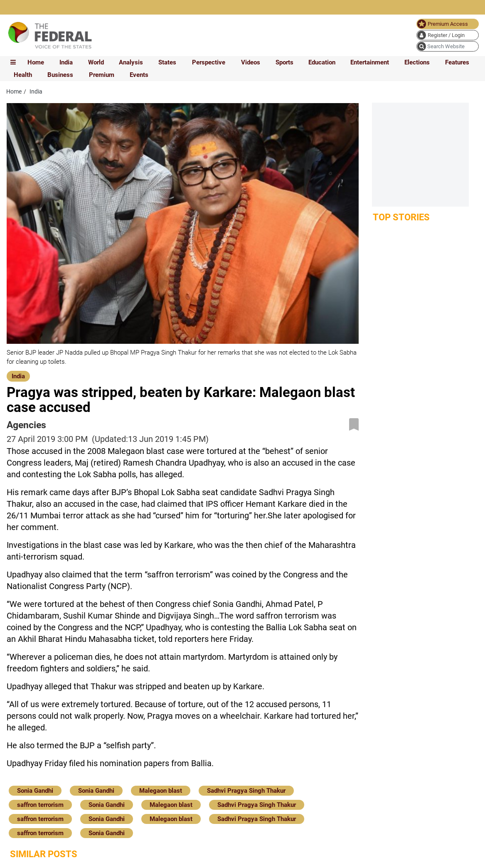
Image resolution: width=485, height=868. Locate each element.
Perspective (209, 62)
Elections (417, 62)
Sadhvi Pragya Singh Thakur (246, 791)
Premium (102, 75)
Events (139, 75)
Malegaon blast (161, 791)
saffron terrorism (40, 805)
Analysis (131, 62)
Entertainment (370, 62)
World (96, 62)
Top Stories (401, 217)
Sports (284, 62)
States (167, 62)
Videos (251, 62)
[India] (18, 375)
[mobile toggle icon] (13, 62)
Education (322, 62)
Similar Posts (44, 854)
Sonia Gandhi (35, 791)
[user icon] (448, 35)
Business (60, 75)
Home (36, 62)
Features (457, 62)
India (66, 62)
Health (23, 75)
